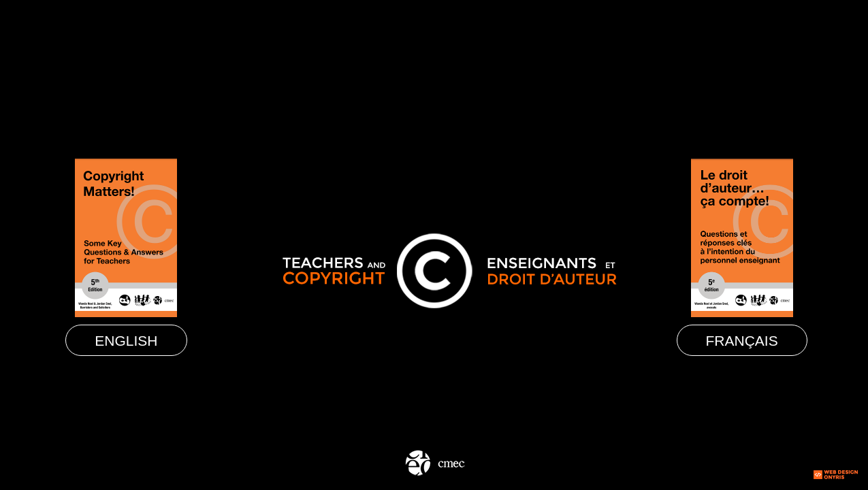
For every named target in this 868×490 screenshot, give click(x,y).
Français (742, 341)
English (126, 341)
